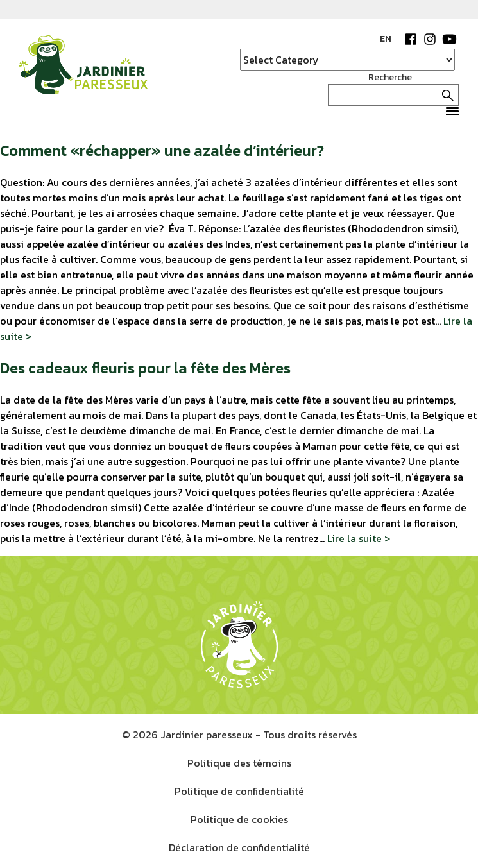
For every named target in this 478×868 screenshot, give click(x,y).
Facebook (411, 39)
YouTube (449, 39)
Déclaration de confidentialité (239, 847)
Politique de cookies (239, 819)
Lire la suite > (359, 538)
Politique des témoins (239, 763)
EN (386, 39)
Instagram (430, 39)
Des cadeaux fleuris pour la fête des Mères (145, 368)
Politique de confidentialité (239, 791)
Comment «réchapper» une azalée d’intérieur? (162, 150)
